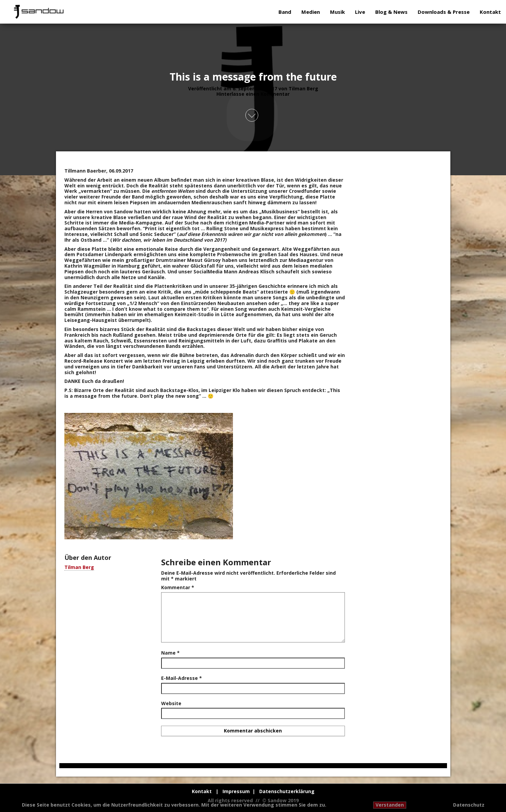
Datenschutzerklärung (287, 791)
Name (170, 653)
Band (285, 12)
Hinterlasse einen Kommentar (253, 94)
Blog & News (391, 12)
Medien (311, 12)
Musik (337, 12)
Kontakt (490, 12)
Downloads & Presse (444, 12)
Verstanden (390, 805)
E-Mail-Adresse (182, 678)
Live (360, 12)
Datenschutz (469, 805)
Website (171, 704)
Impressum (236, 791)
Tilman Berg (303, 88)
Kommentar (178, 588)
